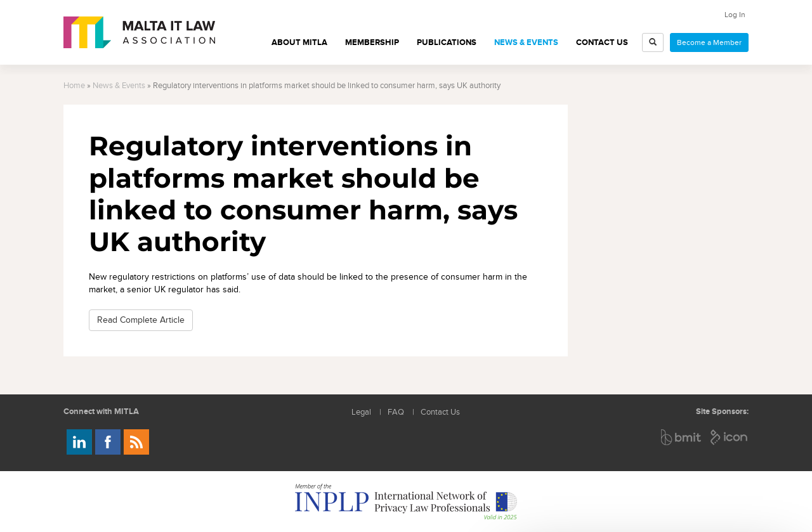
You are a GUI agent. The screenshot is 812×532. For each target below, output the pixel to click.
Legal (361, 412)
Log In (735, 15)
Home (74, 86)
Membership (372, 42)
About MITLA (299, 42)
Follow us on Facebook (108, 442)
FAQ (396, 412)
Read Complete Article (141, 320)
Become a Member (709, 42)
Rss (136, 442)
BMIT (682, 437)
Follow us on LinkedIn (79, 442)
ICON (730, 437)
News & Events (526, 42)
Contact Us (602, 42)
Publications (447, 42)
